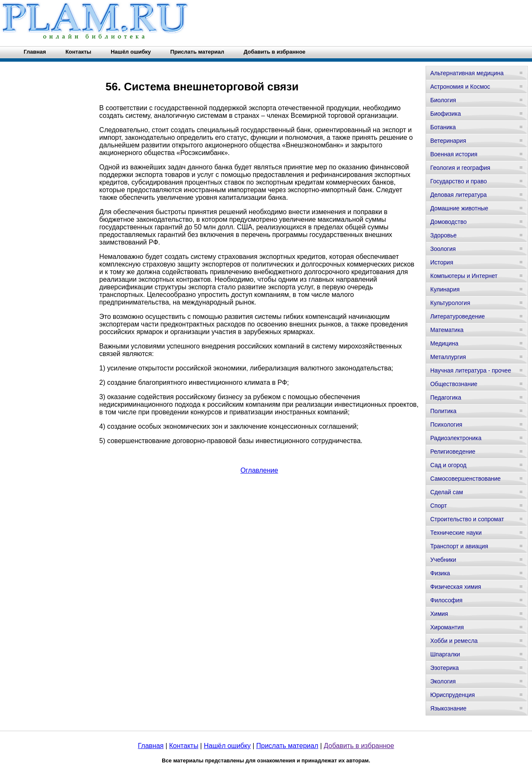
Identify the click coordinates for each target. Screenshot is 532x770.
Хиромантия (447, 627)
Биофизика (446, 114)
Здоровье (444, 235)
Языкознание (448, 708)
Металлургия (448, 357)
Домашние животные (459, 208)
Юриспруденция (453, 695)
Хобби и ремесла (454, 641)
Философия (446, 600)
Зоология (443, 249)
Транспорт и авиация (459, 546)
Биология (443, 100)
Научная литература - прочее (471, 370)
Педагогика (446, 397)
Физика (440, 573)
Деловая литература (459, 195)
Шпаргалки (445, 654)
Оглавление (259, 470)
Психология (446, 424)
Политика (443, 411)
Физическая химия (456, 587)
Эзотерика (445, 668)
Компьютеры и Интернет (464, 276)
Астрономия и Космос (460, 87)
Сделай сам (447, 492)
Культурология (450, 303)
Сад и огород (448, 465)
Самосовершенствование (465, 479)
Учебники (443, 560)
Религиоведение (453, 452)
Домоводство (448, 222)
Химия (439, 614)
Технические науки (456, 533)
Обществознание (454, 384)
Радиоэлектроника (456, 438)
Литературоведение (457, 316)
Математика (447, 330)
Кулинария (445, 289)
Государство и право (459, 181)
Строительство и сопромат (467, 519)
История (442, 262)
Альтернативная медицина (467, 73)
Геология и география (460, 168)
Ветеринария (448, 141)
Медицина (444, 343)
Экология (443, 681)
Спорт (438, 506)
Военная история (454, 154)
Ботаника (443, 127)
